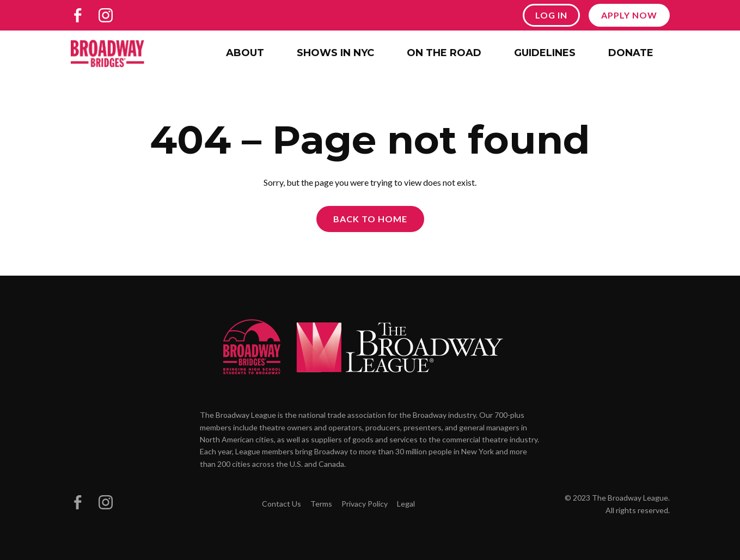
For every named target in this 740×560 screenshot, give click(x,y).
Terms (321, 504)
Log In (551, 15)
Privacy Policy (365, 504)
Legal (406, 504)
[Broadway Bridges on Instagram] (106, 15)
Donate (631, 53)
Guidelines (545, 53)
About (245, 53)
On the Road (444, 53)
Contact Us (282, 504)
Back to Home (370, 219)
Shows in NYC (335, 53)
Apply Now (629, 15)
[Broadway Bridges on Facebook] (78, 15)
